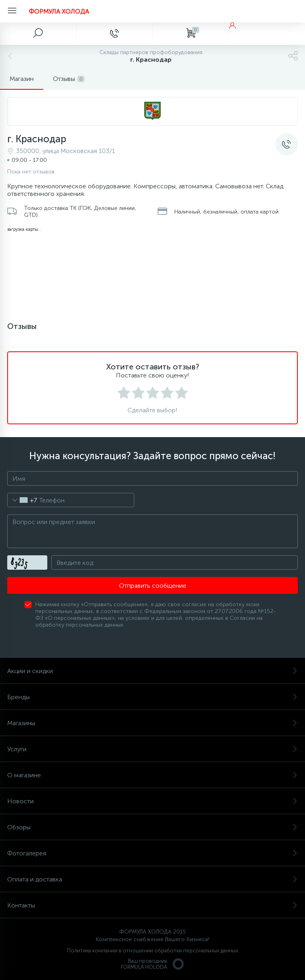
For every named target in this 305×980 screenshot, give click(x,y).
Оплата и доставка (152, 879)
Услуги (152, 749)
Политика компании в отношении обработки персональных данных (152, 951)
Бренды (152, 697)
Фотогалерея (152, 853)
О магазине (152, 775)
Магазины (152, 723)
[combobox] (22, 500)
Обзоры (152, 827)
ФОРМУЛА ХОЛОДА (59, 11)
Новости (152, 801)
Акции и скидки (152, 671)
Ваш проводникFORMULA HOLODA (153, 964)
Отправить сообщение (153, 586)
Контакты (152, 905)
